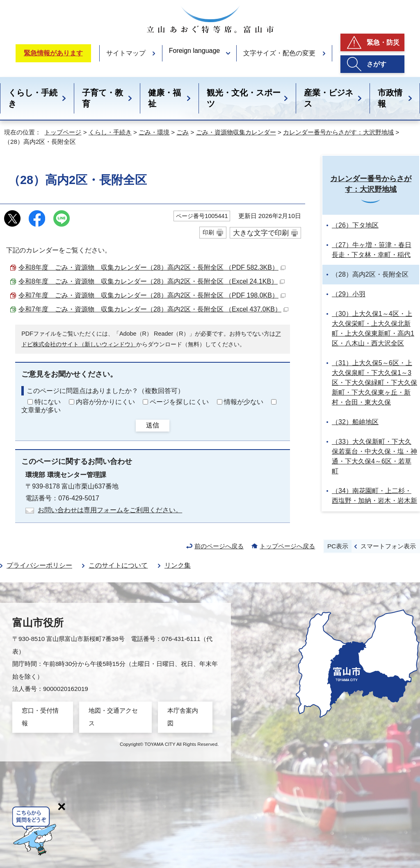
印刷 (208, 232)
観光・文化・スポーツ (244, 98)
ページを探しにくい (179, 402)
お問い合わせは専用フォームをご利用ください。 (110, 510)
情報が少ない (244, 402)
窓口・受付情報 (40, 717)
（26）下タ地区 (355, 225)
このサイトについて (118, 565)
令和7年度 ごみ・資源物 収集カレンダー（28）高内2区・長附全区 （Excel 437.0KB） (153, 309)
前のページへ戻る (219, 546)
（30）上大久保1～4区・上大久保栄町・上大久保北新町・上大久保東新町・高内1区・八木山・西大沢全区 (373, 328)
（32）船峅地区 (355, 422)
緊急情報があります (53, 53)
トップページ (63, 132)
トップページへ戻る (287, 546)
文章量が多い (41, 410)
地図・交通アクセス (113, 717)
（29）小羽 (349, 294)
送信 (153, 425)
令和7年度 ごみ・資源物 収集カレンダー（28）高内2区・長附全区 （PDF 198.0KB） (152, 295)
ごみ (183, 132)
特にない (48, 402)
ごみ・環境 (154, 132)
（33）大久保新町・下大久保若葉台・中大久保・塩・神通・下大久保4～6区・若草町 (374, 456)
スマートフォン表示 (388, 546)
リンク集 (178, 565)
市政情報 (390, 98)
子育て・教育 (103, 98)
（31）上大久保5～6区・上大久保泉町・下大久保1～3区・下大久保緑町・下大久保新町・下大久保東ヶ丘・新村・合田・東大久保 (374, 383)
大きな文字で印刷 (261, 233)
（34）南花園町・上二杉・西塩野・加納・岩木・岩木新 (374, 496)
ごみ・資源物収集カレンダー (236, 132)
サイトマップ (126, 53)
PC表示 (338, 546)
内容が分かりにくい (105, 402)
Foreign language (195, 51)
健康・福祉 (164, 98)
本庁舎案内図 (183, 717)
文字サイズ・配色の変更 (279, 53)
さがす (377, 64)
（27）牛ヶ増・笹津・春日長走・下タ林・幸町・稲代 (372, 250)
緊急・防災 (383, 42)
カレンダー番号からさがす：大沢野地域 (338, 132)
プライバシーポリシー (39, 565)
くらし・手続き (33, 98)
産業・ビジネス (329, 98)
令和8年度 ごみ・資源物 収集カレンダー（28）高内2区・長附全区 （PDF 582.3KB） (152, 267)
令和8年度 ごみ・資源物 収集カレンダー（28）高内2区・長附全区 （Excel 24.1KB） (152, 281)
